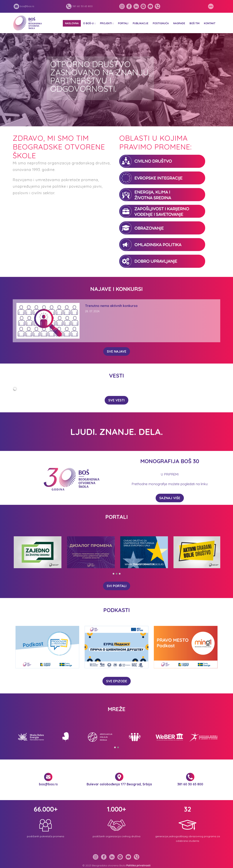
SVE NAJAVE (117, 351)
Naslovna (72, 23)
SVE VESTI (116, 400)
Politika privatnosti (138, 865)
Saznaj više (170, 498)
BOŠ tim (195, 23)
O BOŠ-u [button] (88, 23)
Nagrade (179, 23)
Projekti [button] (106, 23)
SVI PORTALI (117, 586)
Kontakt (210, 23)
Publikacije (141, 23)
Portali (123, 23)
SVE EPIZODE (117, 681)
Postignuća (161, 23)
